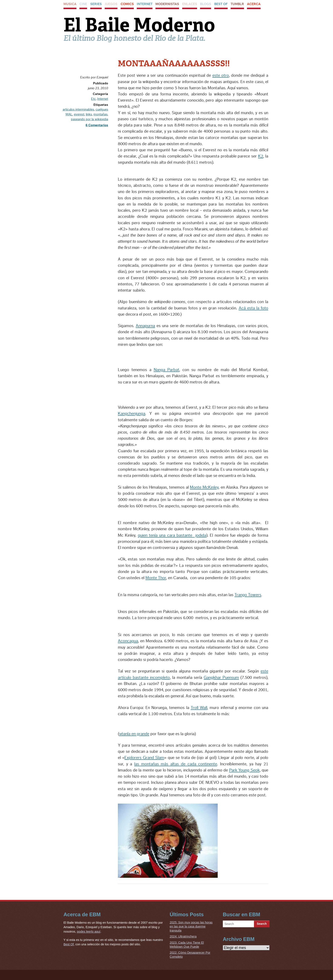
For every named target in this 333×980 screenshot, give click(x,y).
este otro (221, 75)
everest (79, 114)
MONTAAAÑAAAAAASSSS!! (174, 64)
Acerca (254, 4)
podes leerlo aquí (89, 932)
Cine (83, 4)
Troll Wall (199, 708)
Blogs (206, 4)
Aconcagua (128, 641)
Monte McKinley (204, 487)
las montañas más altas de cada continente (176, 764)
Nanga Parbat (167, 370)
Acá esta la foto (253, 308)
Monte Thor (156, 578)
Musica (70, 4)
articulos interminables (78, 109)
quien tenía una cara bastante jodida (172, 535)
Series (96, 4)
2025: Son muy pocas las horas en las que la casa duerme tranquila (191, 926)
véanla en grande (134, 734)
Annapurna (145, 326)
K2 (261, 156)
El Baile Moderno (139, 25)
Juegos (111, 4)
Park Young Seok (244, 770)
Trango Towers (248, 595)
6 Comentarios (97, 125)
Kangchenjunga (132, 414)
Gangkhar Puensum (221, 678)
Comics (127, 4)
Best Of (221, 4)
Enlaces (190, 4)
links (89, 114)
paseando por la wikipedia (90, 119)
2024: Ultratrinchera (183, 936)
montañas (100, 114)
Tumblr (237, 4)
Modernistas (167, 4)
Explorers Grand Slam (144, 758)
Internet (145, 4)
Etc (93, 99)
